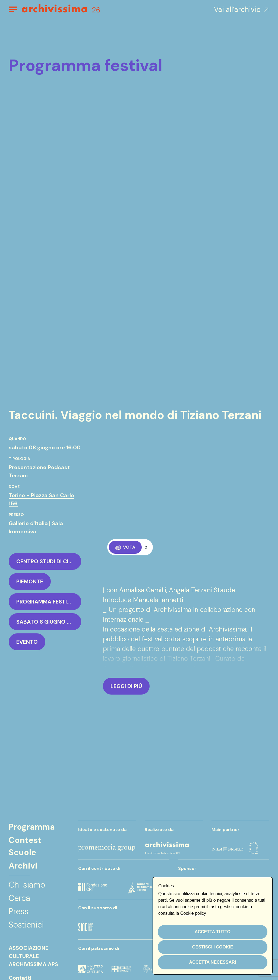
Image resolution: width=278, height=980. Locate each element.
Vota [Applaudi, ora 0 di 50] (125, 547)
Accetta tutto (213, 932)
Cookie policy (193, 913)
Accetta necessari (213, 962)
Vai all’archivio (242, 10)
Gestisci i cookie (212, 947)
